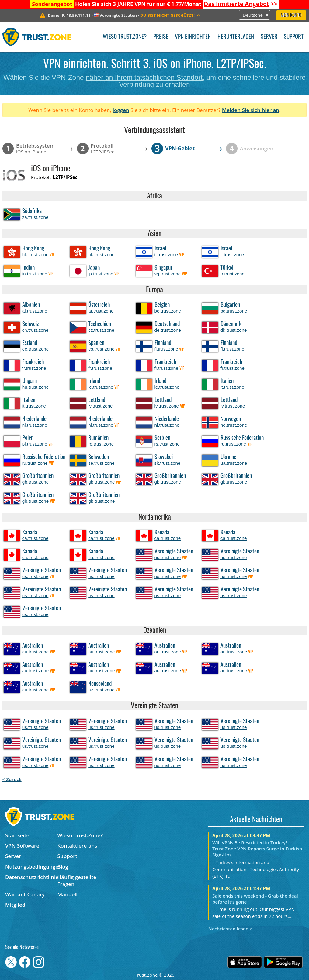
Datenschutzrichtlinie (31, 877)
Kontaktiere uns (77, 846)
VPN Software (22, 846)
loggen (121, 110)
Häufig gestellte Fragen (77, 880)
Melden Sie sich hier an (251, 110)
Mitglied (15, 905)
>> (241, 4)
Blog (63, 867)
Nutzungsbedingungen (31, 867)
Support (294, 37)
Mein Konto (291, 15)
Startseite (17, 835)
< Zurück (12, 779)
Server (269, 37)
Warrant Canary (25, 894)
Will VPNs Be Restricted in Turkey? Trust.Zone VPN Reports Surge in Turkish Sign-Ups (257, 849)
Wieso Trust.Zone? (125, 37)
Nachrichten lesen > (230, 929)
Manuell (67, 894)
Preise (161, 37)
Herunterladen (236, 37)
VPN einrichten (193, 37)
